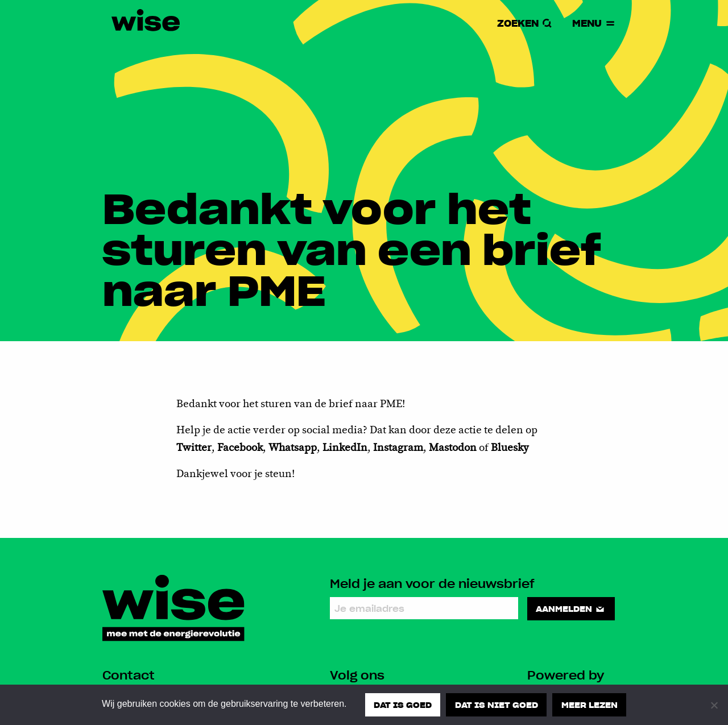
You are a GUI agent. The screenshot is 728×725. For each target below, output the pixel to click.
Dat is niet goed (497, 705)
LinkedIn (345, 448)
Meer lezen (590, 705)
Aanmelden (571, 608)
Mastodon (454, 448)
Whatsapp (293, 448)
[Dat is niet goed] (714, 705)
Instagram (398, 448)
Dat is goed (403, 705)
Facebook (240, 448)
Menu (594, 23)
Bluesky (510, 448)
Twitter (194, 448)
